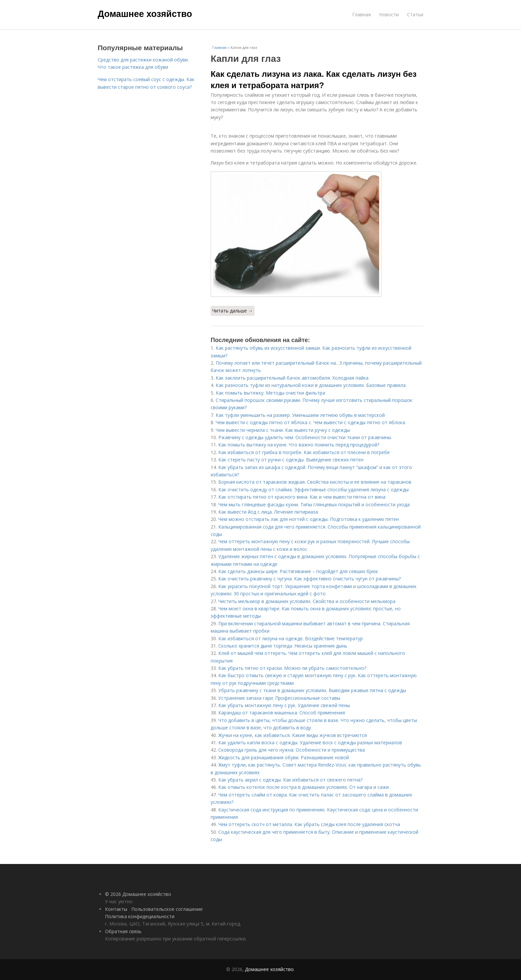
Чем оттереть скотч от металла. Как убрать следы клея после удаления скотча (309, 824)
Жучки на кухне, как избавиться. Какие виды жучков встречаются (293, 735)
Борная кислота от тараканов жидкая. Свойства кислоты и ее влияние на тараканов (315, 482)
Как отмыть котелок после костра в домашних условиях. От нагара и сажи (304, 787)
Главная (362, 14)
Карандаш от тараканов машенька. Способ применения (282, 713)
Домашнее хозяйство (145, 14)
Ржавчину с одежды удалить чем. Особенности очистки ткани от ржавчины (305, 437)
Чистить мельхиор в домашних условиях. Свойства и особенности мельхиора (307, 601)
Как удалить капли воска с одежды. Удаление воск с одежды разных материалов (310, 742)
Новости (389, 14)
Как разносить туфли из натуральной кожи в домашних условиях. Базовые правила (311, 385)
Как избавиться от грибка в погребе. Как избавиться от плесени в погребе (304, 452)
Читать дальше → (233, 311)
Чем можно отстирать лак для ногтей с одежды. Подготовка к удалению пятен (309, 519)
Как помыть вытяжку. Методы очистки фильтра (270, 393)
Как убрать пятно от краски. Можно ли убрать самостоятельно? (292, 668)
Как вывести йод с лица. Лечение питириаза (268, 512)
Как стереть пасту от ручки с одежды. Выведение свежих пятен (291, 460)
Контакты (116, 909)
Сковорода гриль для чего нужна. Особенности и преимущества (292, 750)
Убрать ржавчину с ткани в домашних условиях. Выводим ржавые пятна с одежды (312, 690)
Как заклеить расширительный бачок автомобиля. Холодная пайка (292, 378)
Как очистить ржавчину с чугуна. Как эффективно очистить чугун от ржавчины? (310, 579)
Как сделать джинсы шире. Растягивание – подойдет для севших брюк (298, 571)
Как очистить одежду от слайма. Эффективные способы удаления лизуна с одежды (313, 490)
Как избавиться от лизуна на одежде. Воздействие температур (291, 638)
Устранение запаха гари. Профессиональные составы (279, 698)
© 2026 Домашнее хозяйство (138, 894)
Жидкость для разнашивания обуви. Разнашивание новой (284, 757)
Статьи (415, 14)
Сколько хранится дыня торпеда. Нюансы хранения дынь (283, 646)
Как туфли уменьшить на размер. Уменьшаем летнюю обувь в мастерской (300, 415)
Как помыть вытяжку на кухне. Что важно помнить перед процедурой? (299, 445)
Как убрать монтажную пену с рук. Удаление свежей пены (284, 705)
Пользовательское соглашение (167, 909)
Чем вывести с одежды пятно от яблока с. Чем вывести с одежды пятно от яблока (310, 422)
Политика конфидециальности (140, 916)
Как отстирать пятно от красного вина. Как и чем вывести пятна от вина (302, 497)
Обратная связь (123, 931)
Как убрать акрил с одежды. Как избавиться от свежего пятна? (290, 780)
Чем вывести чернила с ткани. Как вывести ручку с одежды (283, 430)
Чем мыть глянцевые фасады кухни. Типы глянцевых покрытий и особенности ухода (314, 504)
